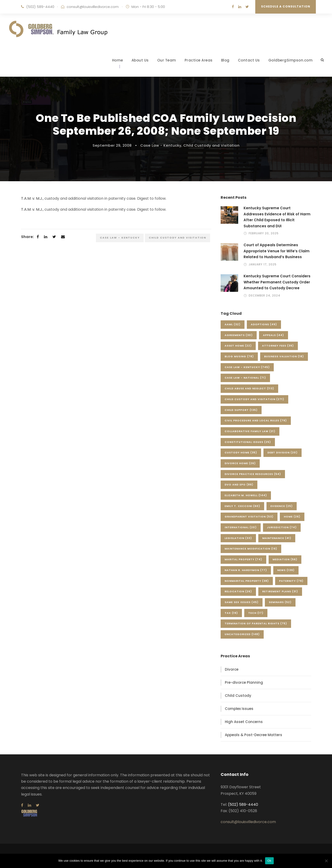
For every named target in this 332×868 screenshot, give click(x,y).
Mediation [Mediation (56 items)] (285, 559)
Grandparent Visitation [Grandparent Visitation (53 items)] (249, 517)
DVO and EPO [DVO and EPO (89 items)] (239, 485)
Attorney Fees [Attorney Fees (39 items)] (278, 346)
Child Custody (238, 696)
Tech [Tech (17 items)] (256, 613)
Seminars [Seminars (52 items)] (280, 602)
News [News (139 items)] (286, 570)
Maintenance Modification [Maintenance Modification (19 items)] (251, 549)
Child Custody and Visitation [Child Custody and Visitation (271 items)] (254, 399)
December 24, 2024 (265, 295)
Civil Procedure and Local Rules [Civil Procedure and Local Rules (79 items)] (256, 420)
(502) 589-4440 (40, 7)
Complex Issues (239, 709)
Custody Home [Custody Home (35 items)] (241, 452)
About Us (140, 60)
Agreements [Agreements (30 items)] (239, 335)
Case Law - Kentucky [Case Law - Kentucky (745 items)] (247, 367)
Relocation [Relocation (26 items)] (238, 591)
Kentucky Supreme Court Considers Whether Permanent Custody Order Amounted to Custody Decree (277, 282)
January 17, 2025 (263, 264)
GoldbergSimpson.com (291, 60)
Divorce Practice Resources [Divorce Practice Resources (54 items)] (253, 474)
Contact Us (249, 60)
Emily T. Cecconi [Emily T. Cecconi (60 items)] (242, 506)
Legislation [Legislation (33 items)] (238, 538)
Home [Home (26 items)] (292, 517)
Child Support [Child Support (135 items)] (241, 410)
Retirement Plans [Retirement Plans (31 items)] (280, 591)
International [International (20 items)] (241, 527)
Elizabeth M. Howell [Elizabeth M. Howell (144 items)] (246, 495)
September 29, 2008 (112, 145)
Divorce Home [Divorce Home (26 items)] (240, 463)
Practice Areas (199, 60)
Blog (225, 60)
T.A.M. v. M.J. (32, 198)
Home (118, 60)
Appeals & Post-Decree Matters (254, 735)
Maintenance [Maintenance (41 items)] (277, 538)
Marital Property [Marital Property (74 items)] (243, 559)
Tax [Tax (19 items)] (231, 613)
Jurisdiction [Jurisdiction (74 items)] (282, 527)
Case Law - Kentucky (161, 145)
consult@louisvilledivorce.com (93, 7)
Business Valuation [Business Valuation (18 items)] (284, 356)
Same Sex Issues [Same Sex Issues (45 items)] (242, 602)
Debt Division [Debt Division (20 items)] (283, 452)
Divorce (232, 669)
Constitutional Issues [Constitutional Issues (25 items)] (248, 442)
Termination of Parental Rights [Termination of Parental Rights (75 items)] (256, 623)
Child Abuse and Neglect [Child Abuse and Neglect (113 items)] (249, 388)
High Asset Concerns (244, 722)
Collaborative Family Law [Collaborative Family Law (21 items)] (250, 431)
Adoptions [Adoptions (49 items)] (264, 324)
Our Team (167, 60)
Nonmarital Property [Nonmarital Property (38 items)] (247, 581)
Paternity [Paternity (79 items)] (291, 581)
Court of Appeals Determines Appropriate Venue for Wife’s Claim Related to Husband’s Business (277, 251)
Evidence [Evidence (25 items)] (282, 506)
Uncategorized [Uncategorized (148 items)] (242, 634)
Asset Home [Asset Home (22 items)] (238, 346)
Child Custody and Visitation (212, 145)
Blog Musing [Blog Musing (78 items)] (239, 356)
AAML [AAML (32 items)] (233, 324)
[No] (326, 861)
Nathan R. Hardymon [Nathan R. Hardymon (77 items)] (246, 570)
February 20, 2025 (264, 233)
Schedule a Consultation (286, 6)
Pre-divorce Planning (244, 682)
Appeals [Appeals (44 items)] (274, 335)
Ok (269, 861)
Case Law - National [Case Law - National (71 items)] (245, 378)
